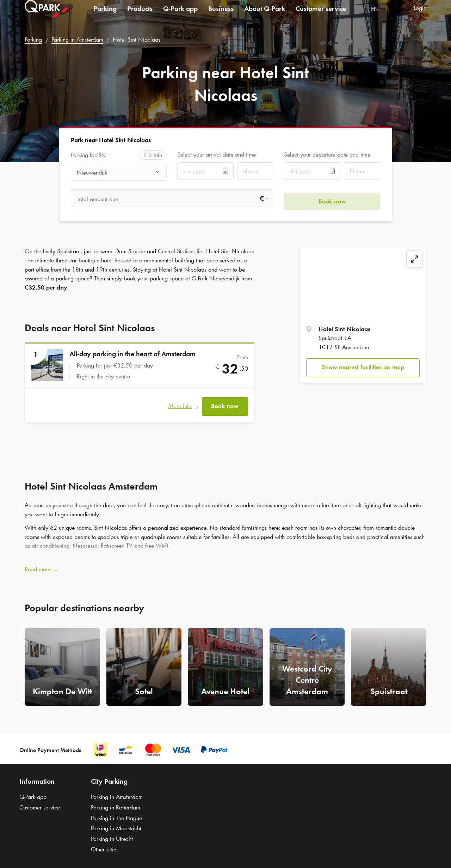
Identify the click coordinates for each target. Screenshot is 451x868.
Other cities (105, 843)
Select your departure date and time (327, 154)
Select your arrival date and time (217, 154)
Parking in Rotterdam (116, 801)
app (180, 16)
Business (221, 16)
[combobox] (379, 17)
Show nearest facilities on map (363, 367)
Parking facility (88, 155)
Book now (225, 403)
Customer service (321, 16)
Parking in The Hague (116, 812)
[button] (225, 564)
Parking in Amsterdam (77, 40)
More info (180, 403)
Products (140, 16)
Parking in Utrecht (112, 833)
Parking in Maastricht (116, 823)
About (265, 16)
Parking (105, 16)
